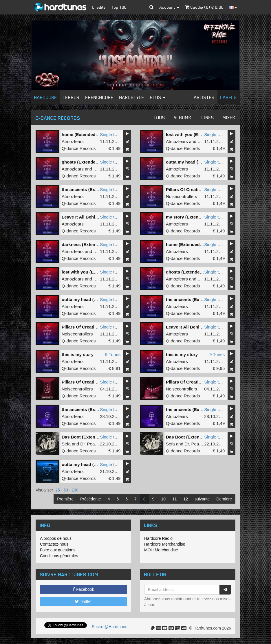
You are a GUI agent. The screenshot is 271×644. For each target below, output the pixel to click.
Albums (183, 118)
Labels (229, 97)
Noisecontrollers (182, 196)
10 (163, 499)
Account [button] (169, 7)
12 (186, 499)
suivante (202, 499)
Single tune (111, 134)
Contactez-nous (54, 544)
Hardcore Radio (158, 538)
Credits (99, 7)
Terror (71, 97)
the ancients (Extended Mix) (90, 189)
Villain (99, 251)
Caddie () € (204, 7)
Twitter (83, 601)
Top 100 (119, 7)
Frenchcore (99, 97)
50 (66, 490)
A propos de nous (56, 538)
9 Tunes (113, 354)
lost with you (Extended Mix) (195, 134)
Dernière (224, 499)
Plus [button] (158, 97)
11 (175, 499)
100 (75, 490)
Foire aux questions (58, 550)
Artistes (204, 97)
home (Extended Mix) (84, 134)
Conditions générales (59, 556)
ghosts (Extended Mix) (85, 162)
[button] (152, 7)
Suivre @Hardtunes (109, 627)
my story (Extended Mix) (191, 217)
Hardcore (46, 97)
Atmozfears (73, 141)
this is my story (78, 354)
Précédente (91, 499)
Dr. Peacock (92, 444)
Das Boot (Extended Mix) (87, 437)
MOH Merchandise (161, 550)
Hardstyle (132, 97)
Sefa (66, 444)
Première (65, 499)
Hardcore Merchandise (165, 544)
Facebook (83, 589)
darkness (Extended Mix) (87, 244)
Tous (159, 118)
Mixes (229, 118)
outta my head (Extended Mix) (197, 162)
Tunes (207, 118)
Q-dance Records (79, 148)
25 (58, 490)
